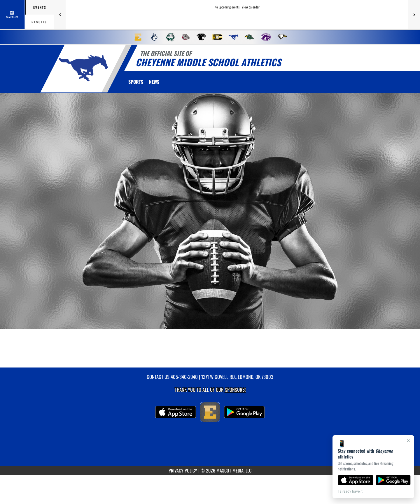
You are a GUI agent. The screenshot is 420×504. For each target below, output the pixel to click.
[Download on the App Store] (356, 480)
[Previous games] (60, 15)
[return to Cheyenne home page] (83, 68)
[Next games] (414, 15)
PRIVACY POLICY (183, 470)
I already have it (350, 491)
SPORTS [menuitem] (136, 82)
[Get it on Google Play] (393, 480)
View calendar (251, 7)
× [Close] (408, 440)
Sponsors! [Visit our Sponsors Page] (235, 390)
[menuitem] (138, 37)
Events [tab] (40, 7)
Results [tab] (39, 22)
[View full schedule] (12, 15)
